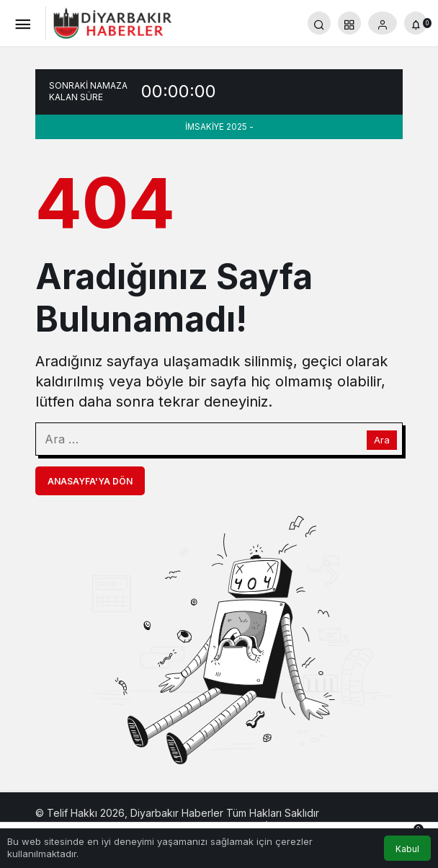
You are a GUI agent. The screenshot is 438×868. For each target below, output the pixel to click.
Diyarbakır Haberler (177, 813)
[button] (349, 23)
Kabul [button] (407, 849)
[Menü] (22, 23)
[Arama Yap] (319, 23)
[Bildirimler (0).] (416, 23)
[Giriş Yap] (383, 23)
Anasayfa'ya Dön (90, 481)
